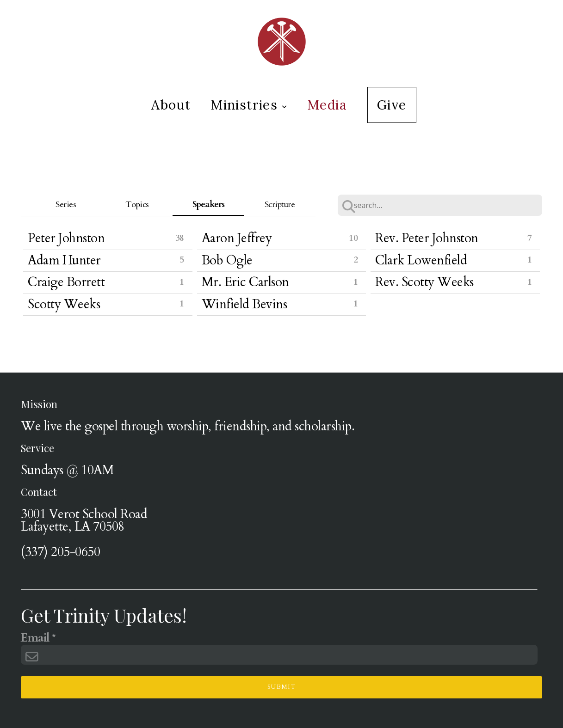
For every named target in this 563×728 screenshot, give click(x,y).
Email (35, 639)
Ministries (249, 105)
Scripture (280, 205)
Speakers (209, 205)
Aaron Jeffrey (237, 238)
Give (392, 105)
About (171, 105)
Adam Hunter (64, 260)
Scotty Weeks (64, 304)
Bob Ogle (227, 260)
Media (327, 105)
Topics (137, 205)
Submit (281, 687)
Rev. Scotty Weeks (424, 282)
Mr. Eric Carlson (245, 282)
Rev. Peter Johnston (427, 238)
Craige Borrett (66, 282)
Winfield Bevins (244, 304)
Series (66, 205)
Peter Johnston (66, 238)
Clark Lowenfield (421, 260)
